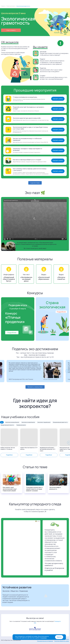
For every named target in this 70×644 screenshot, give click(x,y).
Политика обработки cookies (62, 641)
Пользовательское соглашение (45, 641)
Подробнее (12, 333)
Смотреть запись (58, 99)
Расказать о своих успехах (35, 387)
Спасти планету (11, 30)
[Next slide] (67, 371)
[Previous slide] (2, 484)
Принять (59, 637)
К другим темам (35, 183)
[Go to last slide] (3, 371)
